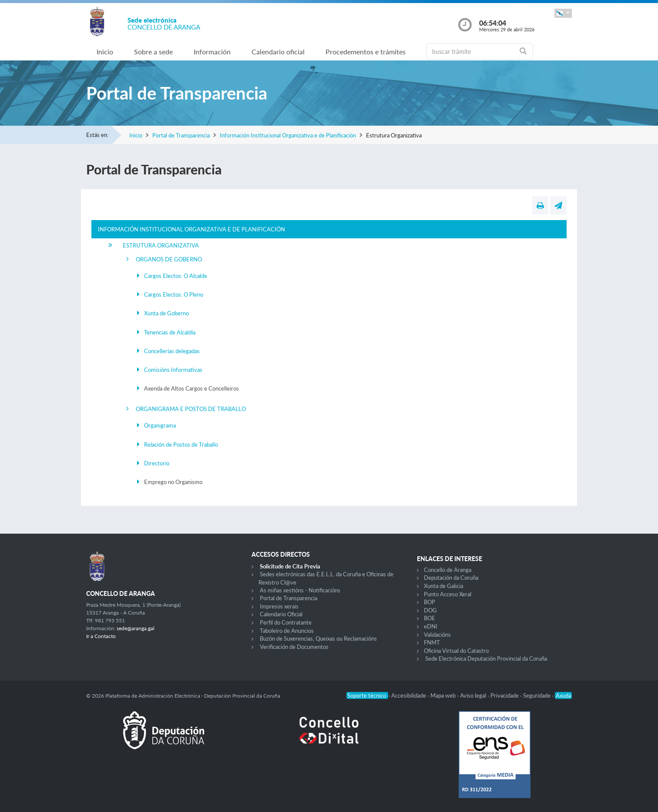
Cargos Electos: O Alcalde (176, 276)
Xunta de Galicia (443, 586)
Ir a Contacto (101, 636)
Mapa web (444, 695)
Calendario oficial (278, 52)
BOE (430, 618)
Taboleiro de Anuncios (287, 631)
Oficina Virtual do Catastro (456, 651)
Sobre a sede (153, 52)
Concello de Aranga (448, 570)
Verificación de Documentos (294, 647)
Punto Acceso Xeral (448, 594)
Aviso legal (474, 695)
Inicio (105, 52)
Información (212, 52)
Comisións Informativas (173, 370)
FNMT (432, 642)
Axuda (563, 695)
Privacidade (505, 695)
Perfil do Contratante (286, 622)
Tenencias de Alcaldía (170, 332)
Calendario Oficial (281, 614)
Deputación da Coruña (451, 578)
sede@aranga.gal (136, 628)
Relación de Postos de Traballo (181, 444)
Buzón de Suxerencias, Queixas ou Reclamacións (318, 638)
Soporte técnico (367, 695)
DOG (430, 610)
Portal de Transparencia (181, 135)
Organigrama (160, 425)
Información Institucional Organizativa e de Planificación (288, 135)
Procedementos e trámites (366, 52)
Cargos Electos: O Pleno (174, 294)
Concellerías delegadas (172, 351)
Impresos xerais (279, 606)
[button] (563, 13)
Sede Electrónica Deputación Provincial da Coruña (486, 658)
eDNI (431, 626)
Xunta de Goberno (166, 313)
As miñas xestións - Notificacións (300, 590)
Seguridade (537, 695)
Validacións (437, 635)
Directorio (157, 463)
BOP (430, 602)
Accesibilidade (409, 695)
